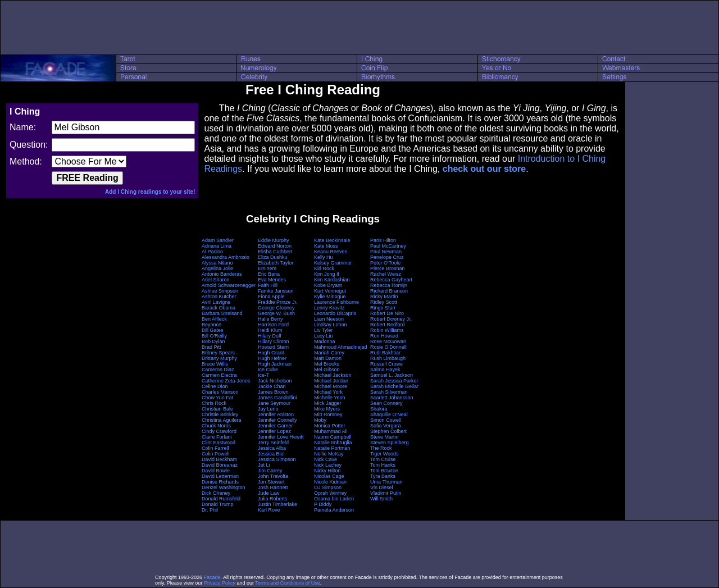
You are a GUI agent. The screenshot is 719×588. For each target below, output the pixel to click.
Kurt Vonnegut (330, 291)
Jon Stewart (271, 482)
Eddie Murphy (274, 240)
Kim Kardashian (332, 280)
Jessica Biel (271, 454)
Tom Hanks (383, 465)
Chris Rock (214, 403)
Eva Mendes (272, 280)
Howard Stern (273, 347)
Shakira (379, 409)
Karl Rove (269, 510)
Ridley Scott (384, 302)
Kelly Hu (324, 257)
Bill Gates (213, 330)
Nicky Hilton (327, 471)
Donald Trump (218, 504)
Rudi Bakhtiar (385, 353)
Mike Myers (327, 409)
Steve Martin (384, 437)
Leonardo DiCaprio (335, 313)
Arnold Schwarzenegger (229, 285)
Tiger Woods (384, 454)
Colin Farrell (215, 448)
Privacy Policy (220, 583)
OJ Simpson (328, 487)
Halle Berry (270, 319)
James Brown (273, 392)
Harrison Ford (273, 325)
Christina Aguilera (222, 420)
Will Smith (381, 499)
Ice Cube (268, 370)
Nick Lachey (328, 465)
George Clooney (276, 308)
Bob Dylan (213, 341)
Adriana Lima (217, 246)
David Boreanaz (220, 465)
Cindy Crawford (219, 431)
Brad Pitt (211, 347)
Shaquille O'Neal (389, 414)
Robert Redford (388, 325)
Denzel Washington (224, 487)
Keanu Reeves (331, 252)
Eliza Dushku (273, 257)
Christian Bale (217, 409)
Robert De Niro (387, 313)
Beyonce (211, 325)
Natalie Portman (332, 448)
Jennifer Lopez (274, 431)
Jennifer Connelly (277, 420)
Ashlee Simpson (220, 291)
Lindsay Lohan (331, 325)
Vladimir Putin (386, 493)
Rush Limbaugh (388, 358)
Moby (320, 420)
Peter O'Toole (385, 263)
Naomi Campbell (333, 437)
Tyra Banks (383, 476)
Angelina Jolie (217, 268)
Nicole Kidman (330, 482)
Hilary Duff (270, 336)
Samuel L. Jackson (392, 375)
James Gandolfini (277, 398)
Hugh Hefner (272, 358)
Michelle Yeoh (330, 398)
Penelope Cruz (387, 257)
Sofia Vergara (386, 426)
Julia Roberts (273, 499)
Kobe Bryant (328, 285)
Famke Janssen (276, 291)
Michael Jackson (333, 375)
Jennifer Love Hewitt (281, 437)
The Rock (381, 448)
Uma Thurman (386, 482)
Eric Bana (269, 274)
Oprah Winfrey (330, 493)
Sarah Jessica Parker (394, 381)
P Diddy (323, 504)
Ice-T (264, 375)
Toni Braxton (384, 471)
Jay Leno (268, 409)
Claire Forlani (217, 437)
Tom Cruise (383, 459)
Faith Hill (268, 285)
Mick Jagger (328, 403)
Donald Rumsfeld (221, 499)
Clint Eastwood (219, 443)
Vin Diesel (381, 487)
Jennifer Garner (276, 426)
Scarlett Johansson (392, 398)
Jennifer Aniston (276, 414)
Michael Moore (331, 386)
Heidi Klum (270, 330)
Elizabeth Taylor (276, 263)
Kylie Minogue (330, 297)
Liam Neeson (329, 319)
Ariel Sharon (216, 280)
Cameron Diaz (218, 370)
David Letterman (220, 476)
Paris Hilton (383, 240)
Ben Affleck (214, 319)
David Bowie (216, 471)
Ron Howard (384, 336)
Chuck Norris (216, 426)
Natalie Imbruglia (333, 443)
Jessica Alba (272, 448)
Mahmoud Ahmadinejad (341, 347)
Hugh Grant (271, 353)
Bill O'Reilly (214, 336)
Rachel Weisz (386, 274)
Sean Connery (386, 403)
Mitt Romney (328, 414)
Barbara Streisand (222, 313)
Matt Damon (328, 358)
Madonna (325, 341)
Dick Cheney (216, 493)
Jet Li (264, 465)
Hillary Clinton (274, 341)
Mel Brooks (327, 364)
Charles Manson (220, 392)
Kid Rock (324, 268)
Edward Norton (275, 246)
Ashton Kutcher (219, 297)
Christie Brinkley (220, 414)
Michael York (328, 392)
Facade (212, 577)
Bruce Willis (215, 364)
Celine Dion (215, 386)
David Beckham (219, 459)
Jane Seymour (274, 403)
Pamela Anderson (334, 510)
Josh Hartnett (273, 487)
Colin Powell (216, 454)
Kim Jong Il (327, 274)
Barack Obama (219, 308)
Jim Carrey (270, 471)
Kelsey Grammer (333, 263)
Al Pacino (212, 252)
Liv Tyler (323, 330)
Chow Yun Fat (217, 398)
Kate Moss (326, 246)
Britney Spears (218, 353)
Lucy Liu (324, 336)
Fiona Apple (271, 297)
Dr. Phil (210, 510)
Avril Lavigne (216, 302)
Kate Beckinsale (332, 240)
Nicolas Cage (329, 476)
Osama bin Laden (334, 499)
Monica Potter (330, 426)
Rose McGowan (388, 341)
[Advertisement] (359, 28)
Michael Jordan (331, 381)
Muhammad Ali (331, 431)
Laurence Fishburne (336, 302)
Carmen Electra (219, 375)
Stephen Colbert (388, 431)
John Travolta (273, 476)
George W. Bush (276, 313)
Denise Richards (220, 482)
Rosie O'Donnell (388, 347)
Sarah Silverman (389, 392)
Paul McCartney (388, 246)
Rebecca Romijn (389, 285)
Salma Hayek (385, 370)
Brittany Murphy (219, 358)
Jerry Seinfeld (273, 443)
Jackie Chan (272, 386)
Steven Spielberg (390, 443)
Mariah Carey (329, 353)
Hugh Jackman (275, 364)
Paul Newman (386, 252)
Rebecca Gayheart (391, 280)
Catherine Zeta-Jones (226, 381)
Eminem (267, 268)
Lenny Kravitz (329, 308)
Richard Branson (389, 291)
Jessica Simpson (277, 459)
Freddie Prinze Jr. (278, 302)
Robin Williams (387, 330)
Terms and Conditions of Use (288, 583)
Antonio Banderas (222, 274)
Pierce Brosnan (388, 268)
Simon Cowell (386, 420)
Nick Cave (326, 459)
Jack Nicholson (275, 381)
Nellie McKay (329, 454)
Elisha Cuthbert (275, 252)
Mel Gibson (327, 370)
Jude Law (269, 493)
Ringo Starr (383, 308)
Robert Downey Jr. (391, 319)
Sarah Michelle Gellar (394, 386)
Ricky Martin (384, 297)
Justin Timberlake (277, 504)
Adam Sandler (218, 240)
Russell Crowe (386, 364)
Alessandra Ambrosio (226, 257)
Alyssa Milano (217, 263)
